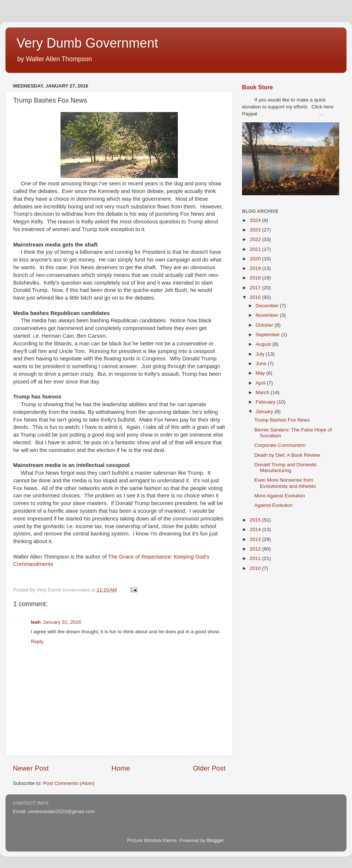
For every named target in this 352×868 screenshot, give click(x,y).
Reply (37, 641)
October (265, 325)
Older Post (209, 768)
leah (36, 622)
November (268, 315)
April (261, 383)
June (262, 363)
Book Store (257, 87)
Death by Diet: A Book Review (287, 455)
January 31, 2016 (62, 622)
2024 (256, 220)
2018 (256, 278)
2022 (256, 239)
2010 (256, 568)
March (263, 392)
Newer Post (31, 768)
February (266, 402)
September (268, 335)
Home (121, 768)
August (264, 344)
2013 (256, 539)
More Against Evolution (280, 496)
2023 (256, 230)
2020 (256, 259)
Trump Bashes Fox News (282, 420)
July (261, 354)
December (268, 306)
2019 (256, 268)
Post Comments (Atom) (69, 783)
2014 (256, 529)
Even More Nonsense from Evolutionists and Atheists (285, 483)
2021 (256, 249)
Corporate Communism (280, 445)
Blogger (215, 840)
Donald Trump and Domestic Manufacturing (286, 468)
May (261, 373)
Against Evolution (274, 505)
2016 (256, 297)
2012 (256, 549)
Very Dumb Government (87, 43)
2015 (256, 520)
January (265, 411)
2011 (256, 558)
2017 (256, 288)
